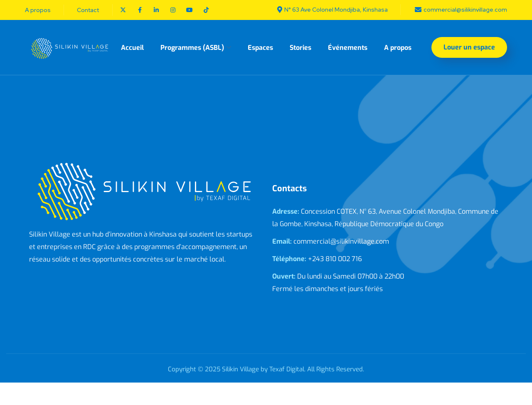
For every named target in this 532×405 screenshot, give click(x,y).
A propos (398, 48)
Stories (300, 48)
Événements (348, 48)
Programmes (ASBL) (192, 48)
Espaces (260, 48)
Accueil (132, 48)
